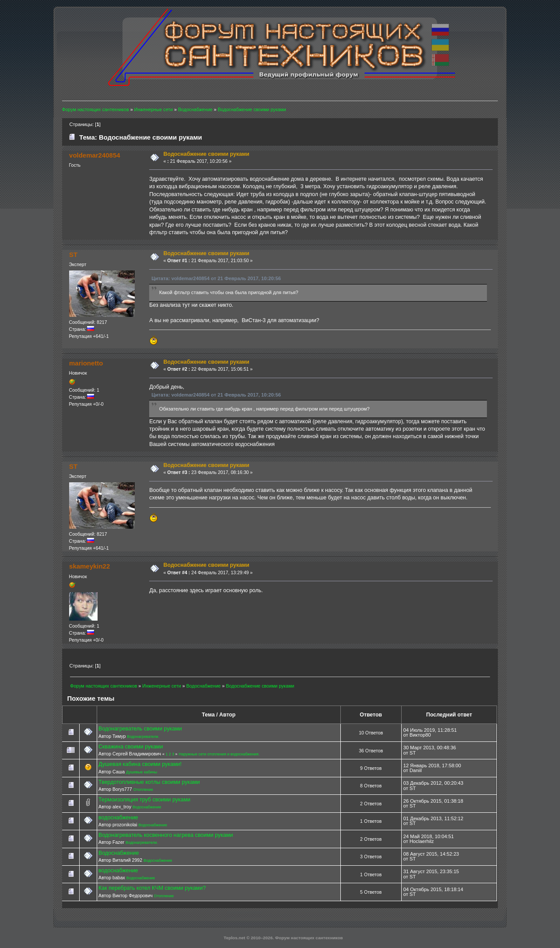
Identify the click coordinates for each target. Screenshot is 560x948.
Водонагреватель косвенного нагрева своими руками (166, 835)
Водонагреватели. (143, 737)
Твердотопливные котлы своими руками (149, 782)
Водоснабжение (147, 807)
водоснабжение (118, 818)
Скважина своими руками (131, 747)
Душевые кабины (142, 772)
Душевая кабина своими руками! (140, 764)
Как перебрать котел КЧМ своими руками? (152, 888)
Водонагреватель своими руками (140, 729)
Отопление (143, 790)
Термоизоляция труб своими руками (144, 800)
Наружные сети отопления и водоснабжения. (219, 754)
